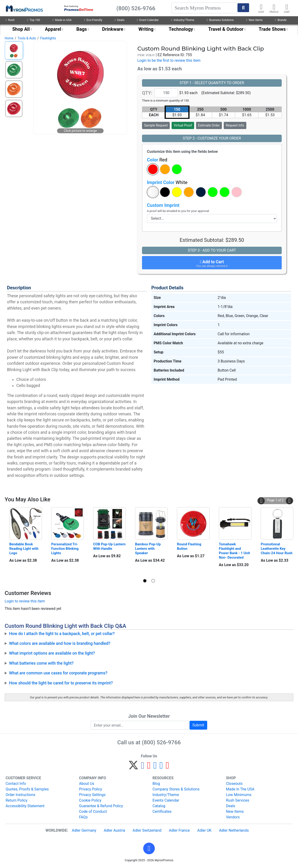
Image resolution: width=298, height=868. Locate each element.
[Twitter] (133, 767)
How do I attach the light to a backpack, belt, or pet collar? (62, 634)
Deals (120, 20)
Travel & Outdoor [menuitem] (226, 29)
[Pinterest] (149, 767)
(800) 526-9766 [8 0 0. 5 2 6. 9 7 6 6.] (161, 742)
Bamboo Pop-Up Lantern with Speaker (148, 549)
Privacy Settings (92, 795)
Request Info (235, 125)
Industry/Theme (183, 20)
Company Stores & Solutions (176, 789)
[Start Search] (243, 8)
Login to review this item (25, 601)
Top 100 (34, 20)
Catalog (159, 806)
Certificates (162, 812)
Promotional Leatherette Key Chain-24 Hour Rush (277, 549)
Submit (198, 725)
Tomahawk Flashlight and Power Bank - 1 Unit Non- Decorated (235, 551)
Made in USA (62, 20)
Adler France (179, 830)
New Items (254, 20)
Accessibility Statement (25, 806)
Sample (156, 125)
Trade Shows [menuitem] (272, 29)
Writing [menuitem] (146, 29)
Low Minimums (239, 795)
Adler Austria (115, 830)
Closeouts (234, 784)
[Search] (204, 8)
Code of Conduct (93, 812)
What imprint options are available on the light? (52, 653)
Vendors (233, 817)
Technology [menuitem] (181, 29)
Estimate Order (209, 125)
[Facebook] (143, 767)
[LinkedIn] (161, 767)
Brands (281, 20)
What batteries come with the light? (41, 663)
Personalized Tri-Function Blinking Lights (65, 549)
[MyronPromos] (24, 8)
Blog (156, 784)
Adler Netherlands (234, 830)
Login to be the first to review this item (169, 60)
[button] (153, 169)
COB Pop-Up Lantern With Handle (109, 546)
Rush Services (238, 800)
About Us (87, 784)
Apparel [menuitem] (53, 29)
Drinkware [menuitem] (113, 29)
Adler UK (204, 830)
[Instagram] (155, 767)
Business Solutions (220, 20)
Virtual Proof (183, 125)
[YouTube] (168, 767)
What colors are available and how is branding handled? (60, 643)
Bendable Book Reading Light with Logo (24, 549)
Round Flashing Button (190, 546)
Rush (10, 20)
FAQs (83, 817)
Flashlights (48, 38)
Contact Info (16, 784)
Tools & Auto (27, 38)
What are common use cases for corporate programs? (58, 673)
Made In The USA (240, 789)
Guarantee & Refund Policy (101, 806)
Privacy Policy (91, 789)
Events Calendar (166, 800)
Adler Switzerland (147, 830)
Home (9, 38)
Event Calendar (148, 20)
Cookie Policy (90, 800)
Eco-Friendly (93, 20)
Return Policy (16, 800)
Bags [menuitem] (82, 29)
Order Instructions (20, 795)
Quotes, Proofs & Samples (27, 789)
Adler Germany (84, 830)
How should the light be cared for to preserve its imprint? (61, 683)
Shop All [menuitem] (21, 29)
